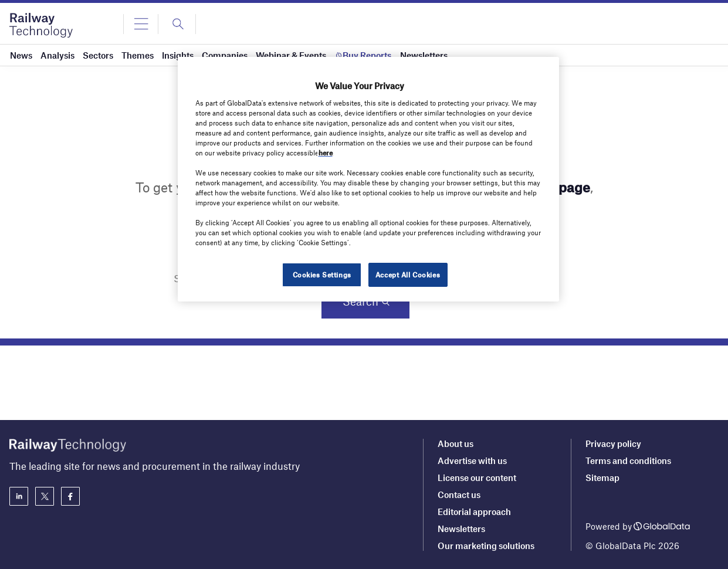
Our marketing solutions (486, 546)
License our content (477, 477)
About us (456, 443)
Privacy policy (613, 443)
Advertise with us (472, 460)
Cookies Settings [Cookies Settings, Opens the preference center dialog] (322, 275)
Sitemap (602, 477)
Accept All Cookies (408, 275)
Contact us (459, 495)
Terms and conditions (628, 460)
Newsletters (461, 529)
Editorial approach (474, 512)
